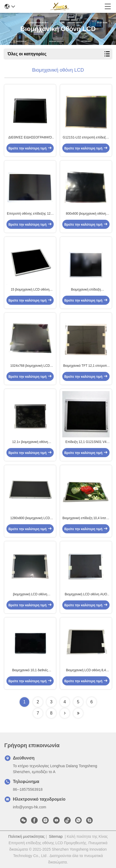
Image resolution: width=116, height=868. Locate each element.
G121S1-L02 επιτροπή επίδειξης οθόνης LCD (86, 138)
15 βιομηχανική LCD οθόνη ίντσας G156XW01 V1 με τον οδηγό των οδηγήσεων (30, 290)
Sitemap (56, 836)
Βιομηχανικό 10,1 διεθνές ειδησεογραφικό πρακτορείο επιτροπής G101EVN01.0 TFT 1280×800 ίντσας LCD (30, 670)
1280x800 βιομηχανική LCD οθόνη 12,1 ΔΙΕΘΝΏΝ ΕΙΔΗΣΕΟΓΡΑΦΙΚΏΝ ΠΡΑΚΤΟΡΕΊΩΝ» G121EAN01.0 (30, 518)
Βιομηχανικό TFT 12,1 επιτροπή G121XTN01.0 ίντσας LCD (86, 366)
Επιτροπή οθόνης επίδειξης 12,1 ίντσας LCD (30, 214)
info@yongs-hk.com (30, 807)
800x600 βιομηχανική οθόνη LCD (86, 214)
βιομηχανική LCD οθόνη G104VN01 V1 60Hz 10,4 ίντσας (30, 595)
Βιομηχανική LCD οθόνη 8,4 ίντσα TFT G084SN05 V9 (86, 670)
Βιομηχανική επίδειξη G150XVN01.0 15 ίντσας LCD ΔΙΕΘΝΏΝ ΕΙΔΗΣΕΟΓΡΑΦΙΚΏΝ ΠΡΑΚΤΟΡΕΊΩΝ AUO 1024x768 (86, 290)
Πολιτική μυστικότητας (27, 836)
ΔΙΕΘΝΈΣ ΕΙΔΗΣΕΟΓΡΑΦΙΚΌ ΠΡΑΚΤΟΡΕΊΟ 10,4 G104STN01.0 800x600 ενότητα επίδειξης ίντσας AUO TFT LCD (30, 138)
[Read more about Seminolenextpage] (65, 713)
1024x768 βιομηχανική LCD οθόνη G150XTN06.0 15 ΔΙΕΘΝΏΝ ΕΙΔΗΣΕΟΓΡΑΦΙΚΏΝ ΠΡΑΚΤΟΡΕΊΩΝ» (30, 366)
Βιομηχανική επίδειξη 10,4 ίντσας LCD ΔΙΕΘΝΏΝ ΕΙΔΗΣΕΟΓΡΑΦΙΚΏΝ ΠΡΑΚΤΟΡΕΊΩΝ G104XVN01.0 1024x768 (86, 518)
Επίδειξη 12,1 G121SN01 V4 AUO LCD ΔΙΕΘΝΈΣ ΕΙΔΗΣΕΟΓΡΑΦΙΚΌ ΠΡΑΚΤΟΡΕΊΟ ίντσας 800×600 (86, 442)
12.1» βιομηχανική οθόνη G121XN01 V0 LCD (30, 442)
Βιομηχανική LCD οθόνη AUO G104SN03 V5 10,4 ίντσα (86, 595)
